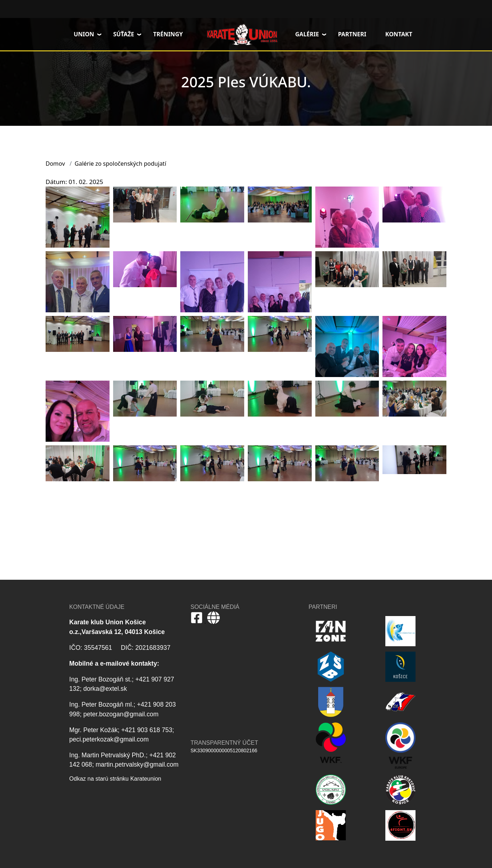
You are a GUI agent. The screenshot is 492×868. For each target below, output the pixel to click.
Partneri (352, 34)
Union (84, 34)
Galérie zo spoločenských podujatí (120, 164)
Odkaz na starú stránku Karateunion (115, 779)
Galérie (307, 34)
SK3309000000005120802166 (224, 751)
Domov (242, 34)
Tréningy (168, 34)
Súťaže (124, 34)
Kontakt (399, 34)
